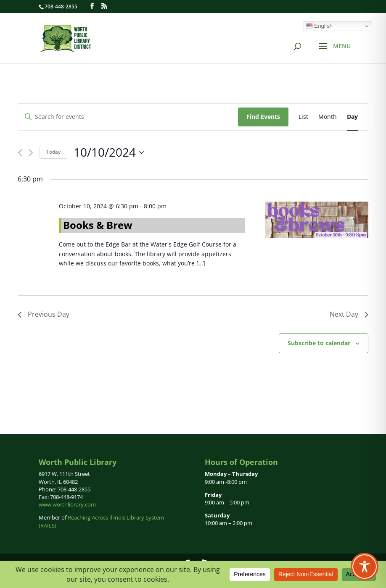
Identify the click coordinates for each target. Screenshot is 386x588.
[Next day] (31, 153)
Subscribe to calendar (319, 343)
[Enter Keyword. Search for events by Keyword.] (128, 117)
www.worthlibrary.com (67, 504)
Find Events (263, 117)
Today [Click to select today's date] (53, 152)
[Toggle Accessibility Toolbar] (365, 567)
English (319, 26)
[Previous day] (20, 153)
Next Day (349, 314)
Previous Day (44, 314)
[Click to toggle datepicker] (109, 152)
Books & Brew (98, 225)
